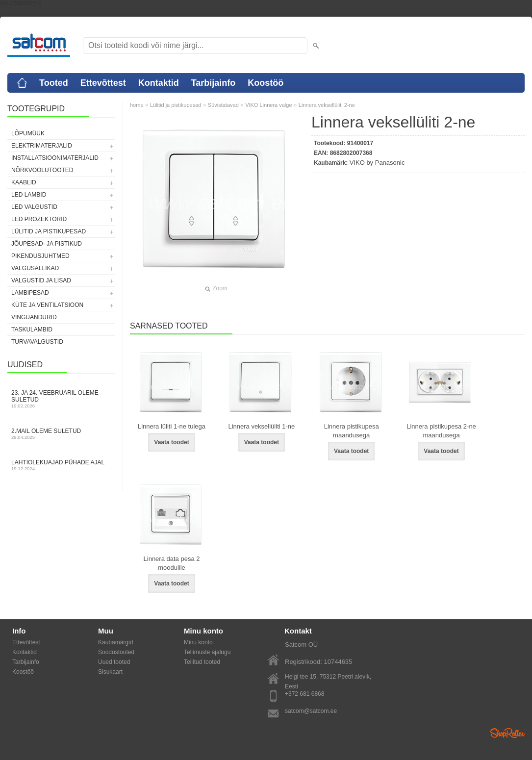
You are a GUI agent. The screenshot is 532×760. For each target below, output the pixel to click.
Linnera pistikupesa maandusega (352, 431)
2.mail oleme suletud (61, 434)
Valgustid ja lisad (41, 280)
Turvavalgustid (37, 342)
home (137, 105)
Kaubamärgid (115, 642)
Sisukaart (110, 672)
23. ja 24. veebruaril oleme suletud (61, 399)
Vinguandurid (34, 317)
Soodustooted (116, 652)
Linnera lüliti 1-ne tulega (172, 426)
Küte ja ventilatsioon (47, 305)
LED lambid (29, 195)
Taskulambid (32, 329)
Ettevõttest (103, 83)
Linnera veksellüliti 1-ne (261, 426)
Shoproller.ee (507, 733)
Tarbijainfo (214, 83)
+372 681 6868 (304, 694)
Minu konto (198, 642)
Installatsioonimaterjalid (55, 158)
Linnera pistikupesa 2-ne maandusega (441, 431)
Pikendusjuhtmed (40, 256)
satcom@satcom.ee (311, 711)
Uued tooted (114, 662)
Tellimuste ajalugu (207, 652)
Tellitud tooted (202, 662)
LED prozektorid (39, 219)
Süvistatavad (223, 105)
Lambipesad (30, 293)
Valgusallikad (35, 268)
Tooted (54, 83)
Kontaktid (159, 83)
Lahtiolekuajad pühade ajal (61, 465)
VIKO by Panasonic (377, 163)
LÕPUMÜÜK (28, 133)
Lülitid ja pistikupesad (49, 231)
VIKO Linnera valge (268, 105)
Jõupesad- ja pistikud (47, 244)
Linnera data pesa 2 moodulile (172, 563)
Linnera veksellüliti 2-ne (327, 105)
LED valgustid (34, 207)
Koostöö (266, 83)
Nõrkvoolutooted (42, 170)
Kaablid (24, 182)
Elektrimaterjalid (42, 146)
